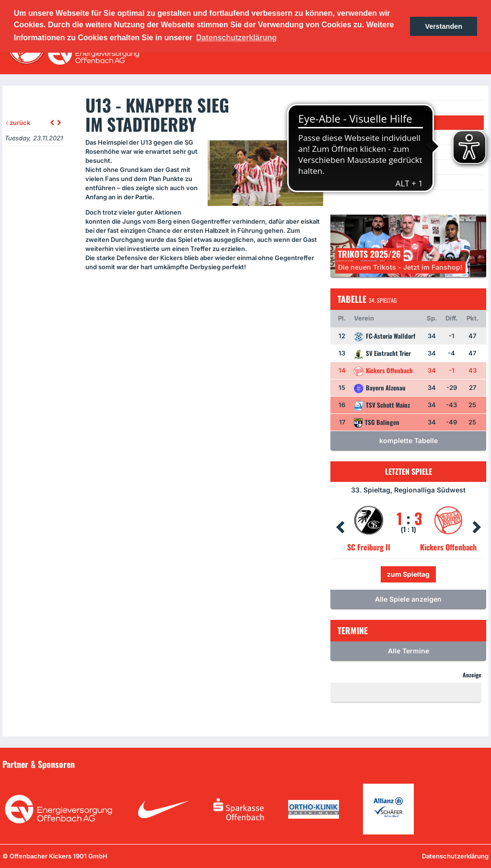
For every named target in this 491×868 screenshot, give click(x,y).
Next (477, 527)
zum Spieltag (408, 574)
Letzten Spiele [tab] (409, 471)
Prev (340, 527)
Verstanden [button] (444, 26)
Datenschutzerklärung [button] (236, 38)
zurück (18, 123)
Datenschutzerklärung (455, 856)
